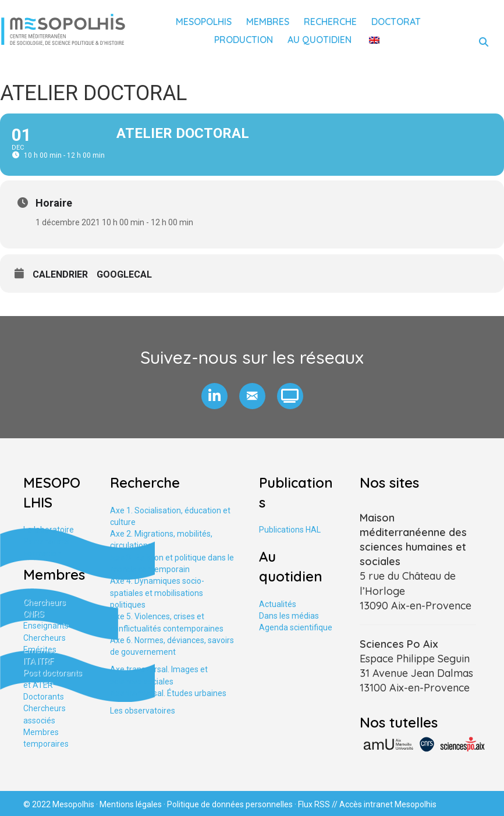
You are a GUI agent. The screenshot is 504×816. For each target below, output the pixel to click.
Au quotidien (320, 40)
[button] (214, 396)
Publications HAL (290, 530)
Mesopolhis (204, 22)
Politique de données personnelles (230, 804)
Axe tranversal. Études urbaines (168, 693)
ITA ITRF (38, 661)
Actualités (278, 604)
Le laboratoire (49, 530)
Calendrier (60, 274)
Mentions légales (131, 804)
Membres (268, 22)
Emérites (40, 650)
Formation (42, 554)
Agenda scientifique (296, 627)
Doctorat (396, 22)
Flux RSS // (319, 804)
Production (244, 40)
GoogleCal (124, 274)
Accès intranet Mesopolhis (388, 804)
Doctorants (44, 697)
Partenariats (46, 541)
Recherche (330, 22)
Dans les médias (289, 616)
